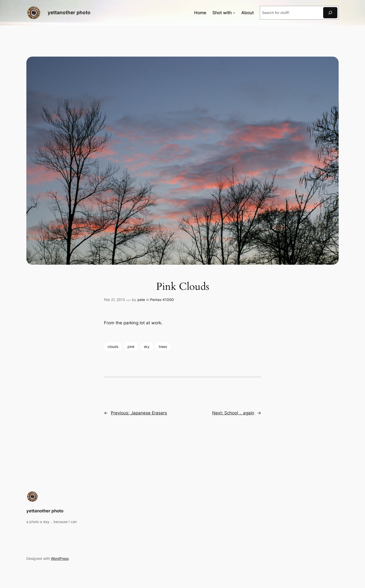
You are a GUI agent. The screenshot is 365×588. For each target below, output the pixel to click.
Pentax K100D (162, 300)
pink (131, 347)
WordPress (60, 558)
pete (141, 300)
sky (147, 347)
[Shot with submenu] (234, 13)
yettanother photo (69, 12)
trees (163, 347)
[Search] (330, 13)
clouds (113, 347)
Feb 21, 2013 (114, 300)
